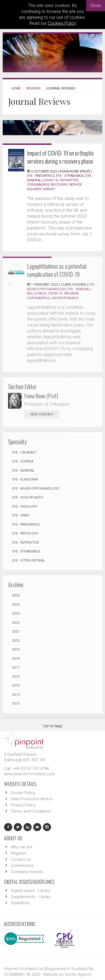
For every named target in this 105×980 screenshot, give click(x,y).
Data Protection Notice (32, 799)
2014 (16, 695)
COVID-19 (51, 180)
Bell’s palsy (37, 293)
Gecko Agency (78, 974)
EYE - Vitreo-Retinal (29, 561)
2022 (16, 623)
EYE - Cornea (23, 461)
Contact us (21, 859)
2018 (16, 659)
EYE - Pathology (25, 533)
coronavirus (38, 185)
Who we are (22, 847)
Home (16, 88)
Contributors (22, 866)
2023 (16, 613)
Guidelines (20, 903)
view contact (42, 414)
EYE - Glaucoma (25, 479)
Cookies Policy (62, 23)
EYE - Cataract (24, 453)
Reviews (33, 88)
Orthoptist (69, 180)
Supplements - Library (31, 897)
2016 (16, 677)
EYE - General (79, 289)
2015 (16, 685)
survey (49, 189)
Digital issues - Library (31, 891)
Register (18, 853)
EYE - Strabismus (70, 176)
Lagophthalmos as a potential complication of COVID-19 (57, 270)
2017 (16, 667)
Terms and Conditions (31, 811)
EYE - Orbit (21, 515)
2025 (16, 595)
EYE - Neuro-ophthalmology (36, 489)
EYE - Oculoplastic (28, 497)
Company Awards (27, 872)
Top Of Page (52, 724)
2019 (16, 649)
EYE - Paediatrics (41, 176)
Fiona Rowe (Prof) (41, 396)
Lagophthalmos (65, 298)
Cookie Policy (23, 793)
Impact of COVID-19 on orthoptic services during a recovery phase (60, 157)
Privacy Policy (23, 805)
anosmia (71, 293)
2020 (16, 641)
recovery (59, 185)
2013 (16, 703)
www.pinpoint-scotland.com (29, 774)
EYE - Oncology (25, 507)
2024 (16, 605)
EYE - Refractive (26, 543)
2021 (16, 631)
